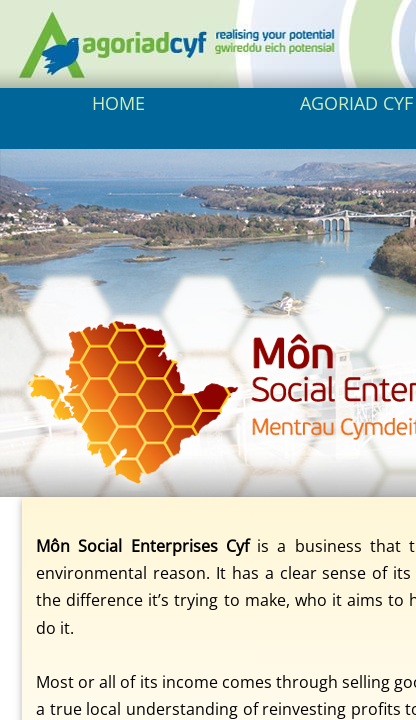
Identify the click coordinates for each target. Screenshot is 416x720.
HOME (118, 103)
